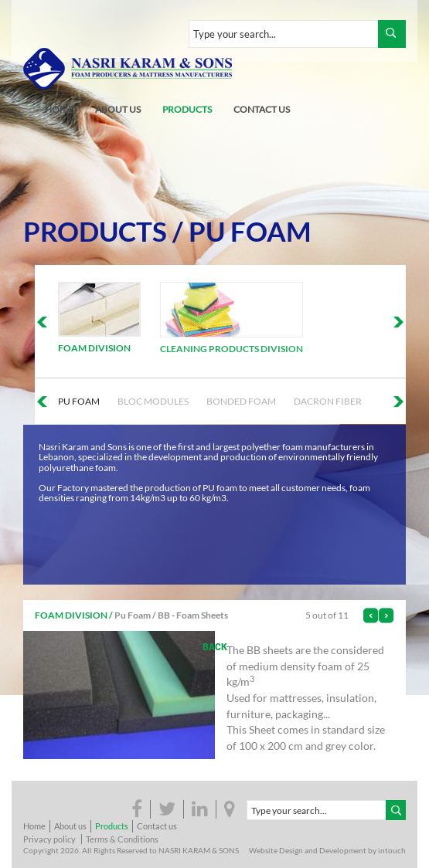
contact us (262, 109)
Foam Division (94, 348)
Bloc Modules (153, 401)
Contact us (157, 826)
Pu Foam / (135, 615)
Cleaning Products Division (232, 349)
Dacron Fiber (328, 401)
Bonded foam (241, 401)
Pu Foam (250, 231)
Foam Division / (74, 615)
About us (70, 826)
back (215, 646)
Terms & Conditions (122, 839)
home (59, 109)
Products (95, 231)
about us (118, 109)
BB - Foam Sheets (193, 615)
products (187, 109)
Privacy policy (49, 839)
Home (34, 826)
